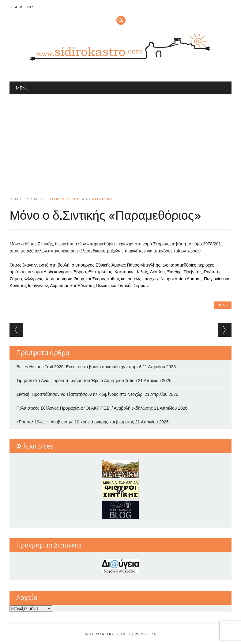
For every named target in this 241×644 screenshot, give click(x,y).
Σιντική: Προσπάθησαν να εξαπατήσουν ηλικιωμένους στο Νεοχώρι (80, 394)
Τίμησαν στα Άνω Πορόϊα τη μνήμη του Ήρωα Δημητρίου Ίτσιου (76, 381)
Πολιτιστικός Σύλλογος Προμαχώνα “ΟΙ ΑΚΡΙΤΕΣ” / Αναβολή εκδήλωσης (85, 408)
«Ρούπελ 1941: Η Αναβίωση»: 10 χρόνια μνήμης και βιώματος (75, 422)
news (223, 305)
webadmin (102, 199)
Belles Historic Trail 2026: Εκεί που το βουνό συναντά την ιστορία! (79, 367)
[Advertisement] (120, 140)
